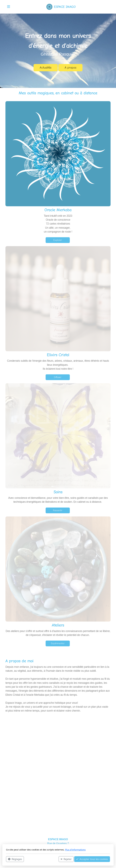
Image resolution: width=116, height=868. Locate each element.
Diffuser (58, 377)
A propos (70, 68)
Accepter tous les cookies (92, 859)
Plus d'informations (75, 850)
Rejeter (66, 859)
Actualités (45, 68)
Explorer (58, 240)
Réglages (15, 859)
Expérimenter (58, 643)
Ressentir (58, 510)
